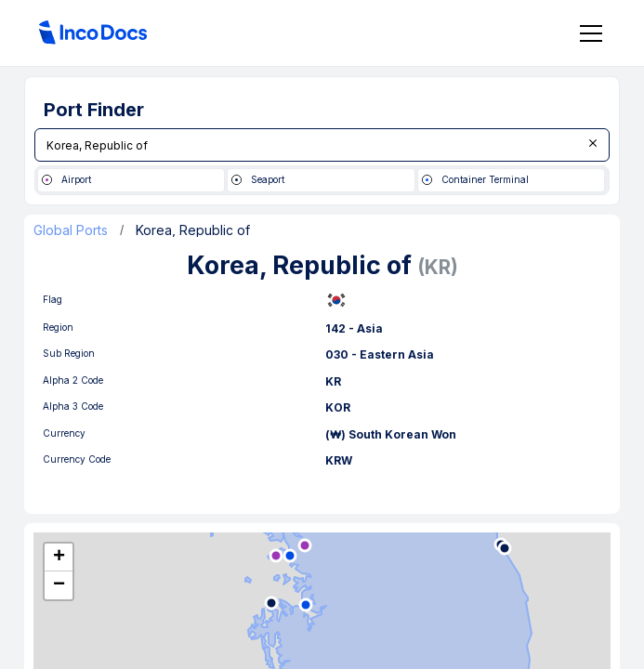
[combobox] (322, 145)
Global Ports (71, 230)
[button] (59, 557)
